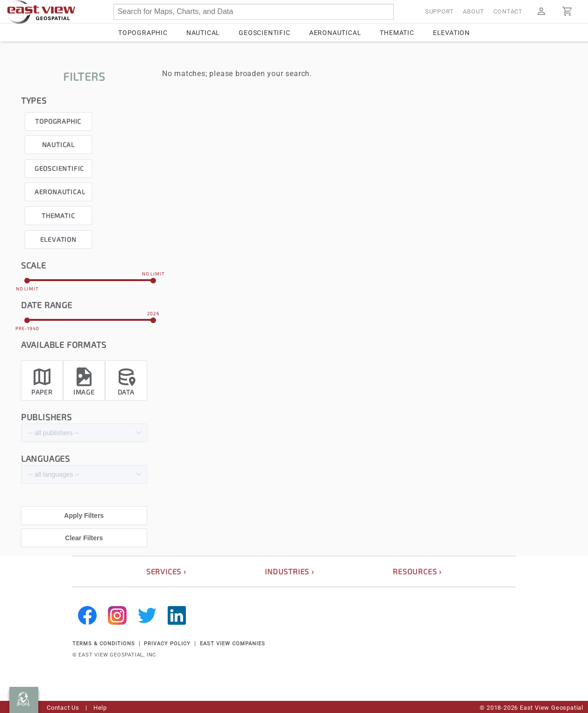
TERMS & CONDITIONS (104, 644)
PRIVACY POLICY (167, 644)
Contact (508, 11)
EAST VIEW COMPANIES (233, 644)
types (34, 100)
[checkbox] (58, 119)
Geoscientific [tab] (264, 33)
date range (47, 305)
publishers (46, 417)
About (473, 11)
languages (46, 459)
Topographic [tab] (143, 33)
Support (439, 11)
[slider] (90, 280)
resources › (417, 571)
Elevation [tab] (451, 33)
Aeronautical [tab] (335, 33)
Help (100, 708)
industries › (290, 571)
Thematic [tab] (397, 33)
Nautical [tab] (203, 33)
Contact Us (63, 708)
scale (34, 265)
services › (166, 571)
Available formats (64, 345)
